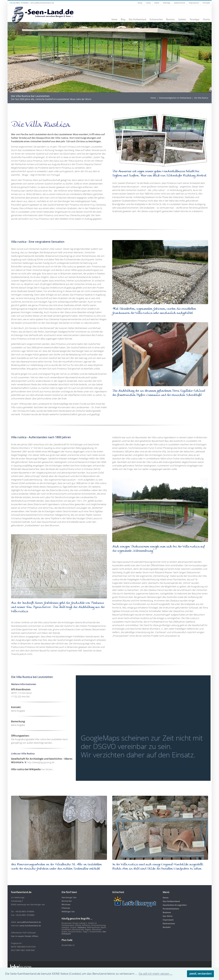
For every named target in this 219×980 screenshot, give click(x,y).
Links (148, 3)
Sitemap (167, 3)
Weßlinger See (68, 911)
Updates (182, 19)
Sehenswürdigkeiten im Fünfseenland (175, 98)
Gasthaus (82, 927)
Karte (157, 3)
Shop (140, 3)
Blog (123, 19)
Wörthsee (66, 904)
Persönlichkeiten (171, 909)
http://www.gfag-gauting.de (40, 762)
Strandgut (194, 19)
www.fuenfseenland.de (30, 926)
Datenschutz (180, 3)
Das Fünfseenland (137, 19)
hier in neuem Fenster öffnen (25, 936)
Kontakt (206, 3)
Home (114, 19)
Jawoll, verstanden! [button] (201, 974)
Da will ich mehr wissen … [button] (155, 974)
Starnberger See (69, 897)
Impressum (194, 3)
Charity (206, 19)
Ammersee (67, 901)
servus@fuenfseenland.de (42, 3)
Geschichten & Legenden (175, 905)
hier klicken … (48, 769)
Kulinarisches (156, 19)
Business (170, 19)
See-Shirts (168, 916)
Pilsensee (66, 908)
